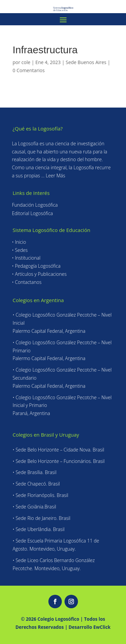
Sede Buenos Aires (86, 62)
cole (26, 62)
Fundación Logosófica (35, 205)
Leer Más (55, 175)
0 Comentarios (29, 70)
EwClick (102, 627)
